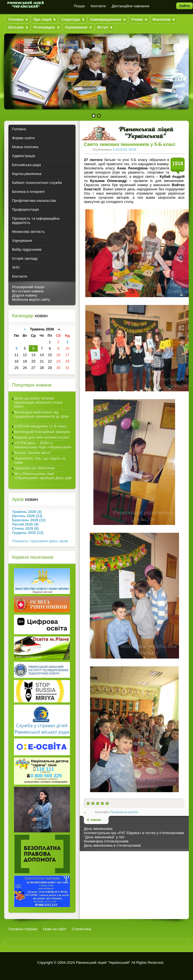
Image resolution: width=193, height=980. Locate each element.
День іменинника (98, 829)
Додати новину (25, 295)
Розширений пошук (28, 287)
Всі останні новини (28, 291)
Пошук (79, 6)
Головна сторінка (23, 929)
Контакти (98, 6)
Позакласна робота (124, 812)
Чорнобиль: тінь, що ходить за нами (40, 460)
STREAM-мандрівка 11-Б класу (41, 426)
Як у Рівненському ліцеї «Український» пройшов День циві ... (43, 478)
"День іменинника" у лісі (104, 837)
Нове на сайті (55, 929)
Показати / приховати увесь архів (40, 541)
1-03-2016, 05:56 (124, 150)
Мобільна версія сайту (31, 300)
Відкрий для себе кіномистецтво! (42, 437)
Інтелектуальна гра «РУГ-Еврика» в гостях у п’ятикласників (134, 833)
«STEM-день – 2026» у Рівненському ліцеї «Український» (43, 445)
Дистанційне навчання (130, 6)
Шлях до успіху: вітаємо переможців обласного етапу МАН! (38, 402)
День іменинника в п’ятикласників (112, 845)
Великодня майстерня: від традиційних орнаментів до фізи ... (41, 416)
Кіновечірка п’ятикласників (106, 841)
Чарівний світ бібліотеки (35, 468)
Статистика (81, 929)
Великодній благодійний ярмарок (42, 432)
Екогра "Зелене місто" (33, 453)
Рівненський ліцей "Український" (103, 963)
